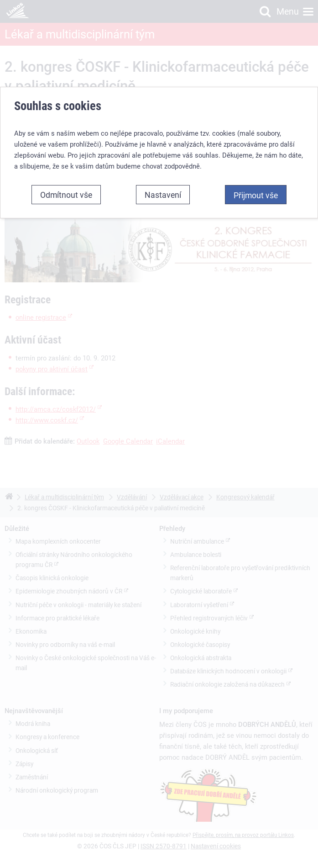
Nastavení (163, 195)
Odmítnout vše (66, 195)
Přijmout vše (256, 195)
